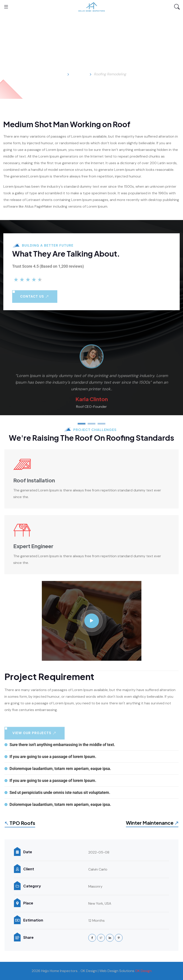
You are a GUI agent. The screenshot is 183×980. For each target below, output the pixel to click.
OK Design (143, 971)
